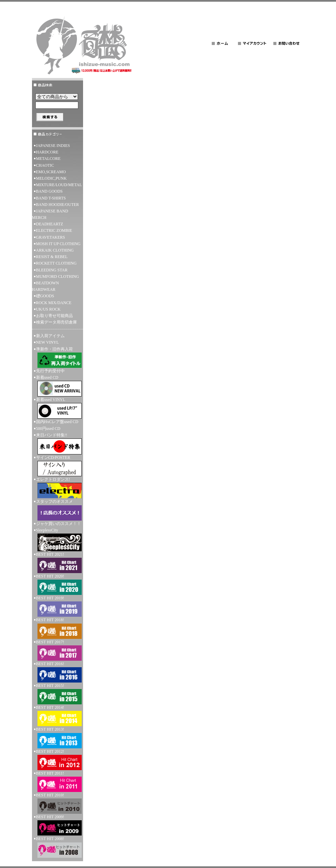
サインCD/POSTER (58, 466)
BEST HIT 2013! (58, 737)
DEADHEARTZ (50, 224)
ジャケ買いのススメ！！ (59, 524)
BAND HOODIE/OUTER (58, 205)
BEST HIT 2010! (58, 803)
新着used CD (58, 386)
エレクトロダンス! (58, 488)
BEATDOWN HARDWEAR (45, 286)
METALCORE (48, 159)
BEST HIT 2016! (58, 672)
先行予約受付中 (50, 371)
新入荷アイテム (50, 336)
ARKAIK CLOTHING (55, 250)
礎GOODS (45, 296)
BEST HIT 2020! (58, 584)
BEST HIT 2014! (58, 716)
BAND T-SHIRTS (51, 198)
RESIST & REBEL (52, 257)
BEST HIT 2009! (58, 825)
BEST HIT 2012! (58, 760)
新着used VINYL (58, 408)
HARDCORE (47, 152)
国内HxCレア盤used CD (57, 422)
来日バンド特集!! (58, 444)
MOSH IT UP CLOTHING (58, 244)
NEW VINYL (47, 342)
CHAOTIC (45, 165)
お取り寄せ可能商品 (54, 316)
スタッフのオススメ (58, 510)
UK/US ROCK (48, 309)
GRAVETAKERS (51, 237)
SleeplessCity (58, 540)
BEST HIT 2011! (58, 781)
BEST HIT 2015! (58, 694)
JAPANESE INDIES (53, 146)
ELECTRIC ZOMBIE (54, 230)
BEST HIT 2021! (58, 563)
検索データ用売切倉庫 (57, 322)
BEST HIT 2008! (58, 847)
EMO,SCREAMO (51, 172)
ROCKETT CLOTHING (56, 263)
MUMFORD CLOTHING (58, 276)
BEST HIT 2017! (58, 650)
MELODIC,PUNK (51, 178)
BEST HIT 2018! (58, 628)
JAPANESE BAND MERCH (50, 214)
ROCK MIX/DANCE (54, 303)
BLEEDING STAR (52, 270)
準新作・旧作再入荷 (58, 357)
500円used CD (48, 429)
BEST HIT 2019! (58, 606)
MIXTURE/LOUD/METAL (59, 185)
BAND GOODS (49, 191)
